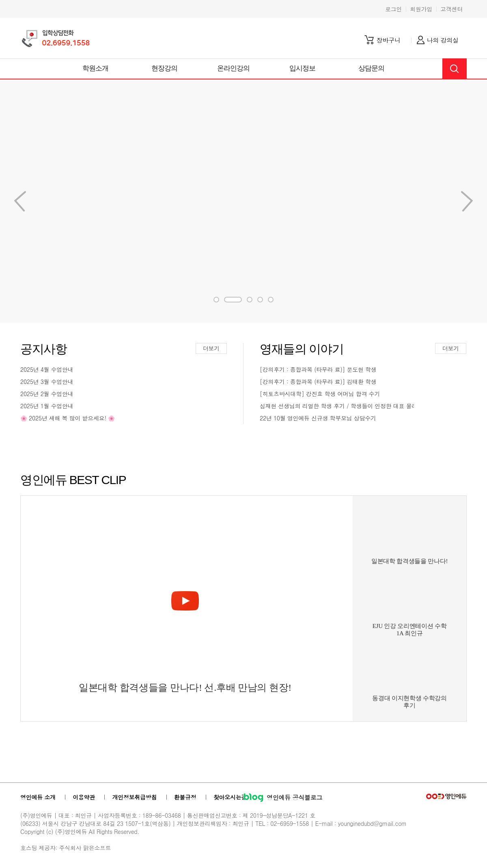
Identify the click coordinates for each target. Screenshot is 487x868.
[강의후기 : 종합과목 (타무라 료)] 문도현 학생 (318, 369)
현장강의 (165, 68)
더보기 (211, 348)
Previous (467, 201)
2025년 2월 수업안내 (47, 394)
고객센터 (451, 9)
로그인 (393, 9)
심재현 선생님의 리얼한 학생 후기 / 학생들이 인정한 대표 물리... (337, 406)
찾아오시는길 (230, 797)
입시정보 (303, 68)
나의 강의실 (443, 40)
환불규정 (185, 797)
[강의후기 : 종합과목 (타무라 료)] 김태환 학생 (318, 381)
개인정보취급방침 (134, 797)
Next (20, 201)
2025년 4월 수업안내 (47, 369)
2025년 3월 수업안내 (47, 381)
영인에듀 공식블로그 (283, 797)
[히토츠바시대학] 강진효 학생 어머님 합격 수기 (320, 394)
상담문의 (372, 68)
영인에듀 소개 (38, 797)
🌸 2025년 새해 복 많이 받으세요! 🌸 (68, 418)
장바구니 (389, 40)
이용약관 (84, 797)
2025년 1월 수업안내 (47, 406)
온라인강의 (234, 68)
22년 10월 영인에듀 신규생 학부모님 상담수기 (318, 418)
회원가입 (421, 9)
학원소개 (96, 68)
